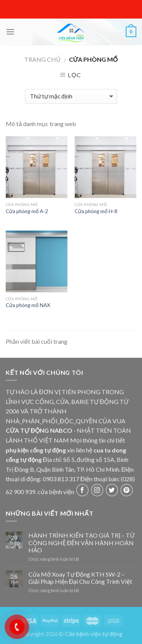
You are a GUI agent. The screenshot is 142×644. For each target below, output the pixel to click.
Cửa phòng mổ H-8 (96, 211)
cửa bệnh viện (56, 492)
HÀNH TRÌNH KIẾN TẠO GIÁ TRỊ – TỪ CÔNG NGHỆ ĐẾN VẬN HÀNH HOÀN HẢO (81, 542)
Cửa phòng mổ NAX (28, 305)
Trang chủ (42, 59)
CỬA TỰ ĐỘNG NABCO (39, 430)
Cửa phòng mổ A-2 (27, 211)
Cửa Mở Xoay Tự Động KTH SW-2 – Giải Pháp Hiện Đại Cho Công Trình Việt (80, 578)
